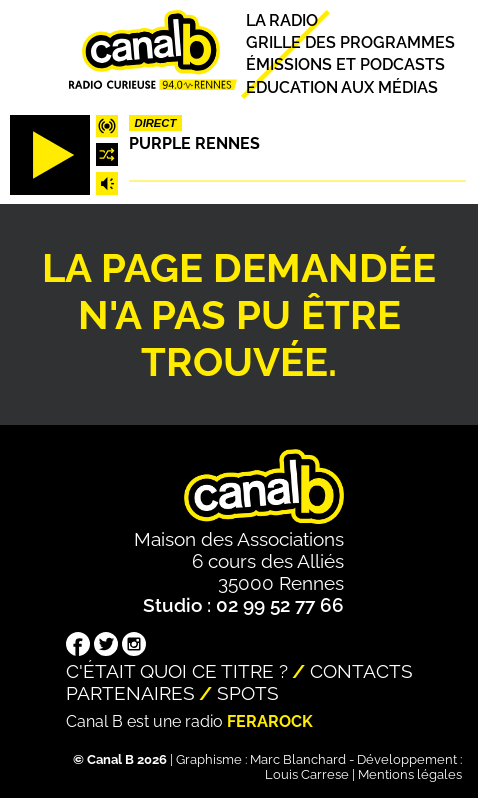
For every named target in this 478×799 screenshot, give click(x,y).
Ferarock (270, 721)
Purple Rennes (194, 143)
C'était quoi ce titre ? (177, 671)
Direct (156, 123)
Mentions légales (410, 774)
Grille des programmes (350, 42)
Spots (248, 693)
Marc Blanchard (298, 759)
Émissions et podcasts (345, 65)
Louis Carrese (307, 774)
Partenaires (130, 693)
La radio (282, 20)
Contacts (361, 671)
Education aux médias (342, 87)
